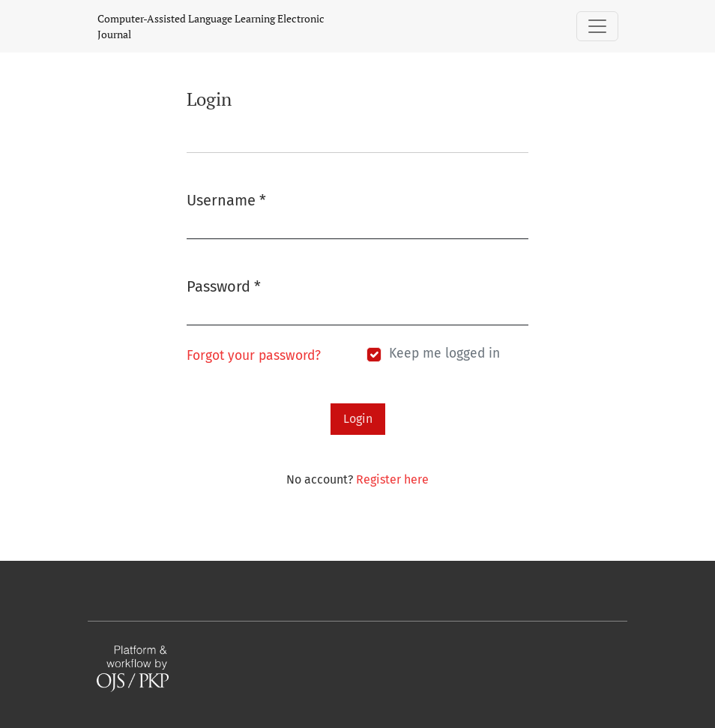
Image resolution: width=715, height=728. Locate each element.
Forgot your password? (254, 356)
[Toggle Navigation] (597, 26)
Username (226, 199)
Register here (392, 479)
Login (358, 419)
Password (224, 285)
